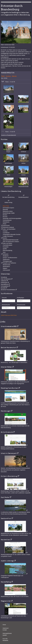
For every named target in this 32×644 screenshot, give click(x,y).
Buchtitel (3, 288)
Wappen (5, 268)
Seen (4, 252)
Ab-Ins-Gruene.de (7, 432)
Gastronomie (6, 226)
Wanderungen (6, 411)
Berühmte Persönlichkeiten (8, 290)
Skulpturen (6, 256)
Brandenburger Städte (9, 213)
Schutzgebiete (5, 286)
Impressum (6, 628)
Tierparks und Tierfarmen (9, 263)
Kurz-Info (5, 639)
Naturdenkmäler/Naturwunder (11, 240)
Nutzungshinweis (7, 633)
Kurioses (5, 231)
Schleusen (6, 254)
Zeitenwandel (6, 270)
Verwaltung (4, 277)
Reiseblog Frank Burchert (9, 388)
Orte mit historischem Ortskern (11, 242)
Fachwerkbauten (7, 220)
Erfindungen (4, 283)
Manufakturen (5, 284)
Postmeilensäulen (8, 245)
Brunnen (5, 217)
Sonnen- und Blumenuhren (10, 258)
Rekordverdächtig (8, 250)
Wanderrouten (7, 265)
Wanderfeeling (6, 582)
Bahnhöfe (5, 210)
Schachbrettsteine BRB (9, 326)
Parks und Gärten (7, 243)
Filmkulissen (6, 222)
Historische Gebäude (8, 227)
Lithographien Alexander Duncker (12, 234)
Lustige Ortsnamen (8, 236)
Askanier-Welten (6, 367)
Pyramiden (6, 247)
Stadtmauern (6, 259)
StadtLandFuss (6, 518)
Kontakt (5, 630)
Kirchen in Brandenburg (9, 476)
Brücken (5, 215)
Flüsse (5, 224)
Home (4, 625)
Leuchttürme (6, 233)
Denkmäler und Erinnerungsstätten (12, 218)
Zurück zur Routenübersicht (9, 135)
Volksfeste (4, 281)
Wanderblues (5, 540)
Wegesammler (6, 601)
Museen (5, 238)
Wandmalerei (6, 267)
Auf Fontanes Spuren (8, 208)
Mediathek (5, 640)
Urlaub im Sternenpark (9, 453)
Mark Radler (5, 497)
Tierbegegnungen (7, 261)
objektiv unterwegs (7, 561)
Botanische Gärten (8, 211)
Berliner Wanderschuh (8, 348)
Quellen (5, 249)
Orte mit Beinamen (6, 279)
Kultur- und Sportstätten (9, 229)
